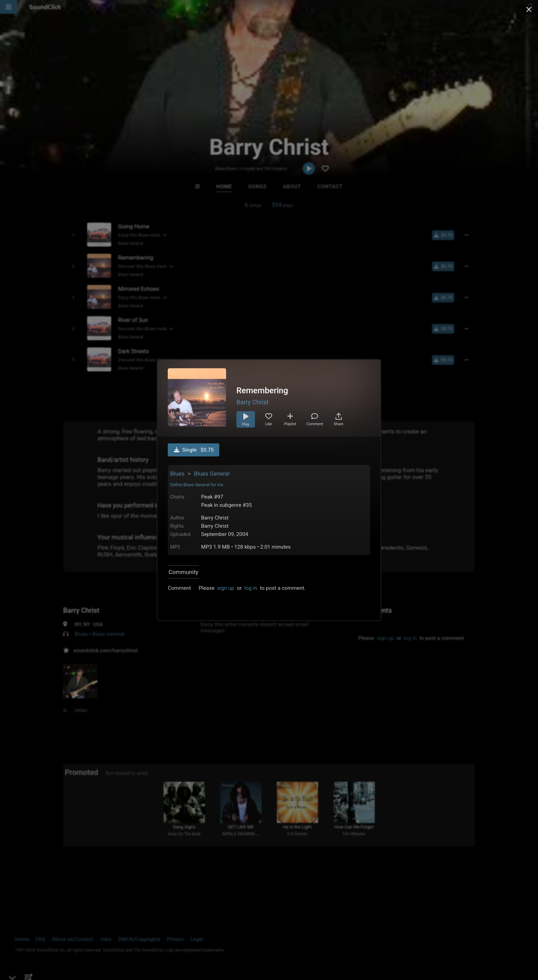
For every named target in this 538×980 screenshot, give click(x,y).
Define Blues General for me (197, 485)
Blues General (212, 474)
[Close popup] (529, 9)
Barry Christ (253, 402)
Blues (177, 474)
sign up (226, 588)
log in (251, 588)
